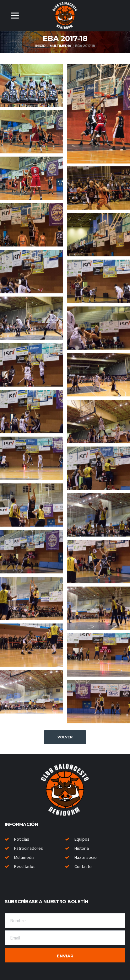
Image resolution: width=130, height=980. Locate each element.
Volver (65, 737)
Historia (82, 848)
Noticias (22, 839)
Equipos (82, 839)
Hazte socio (86, 857)
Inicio (40, 46)
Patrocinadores (29, 848)
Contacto (83, 866)
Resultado (24, 866)
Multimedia (60, 46)
